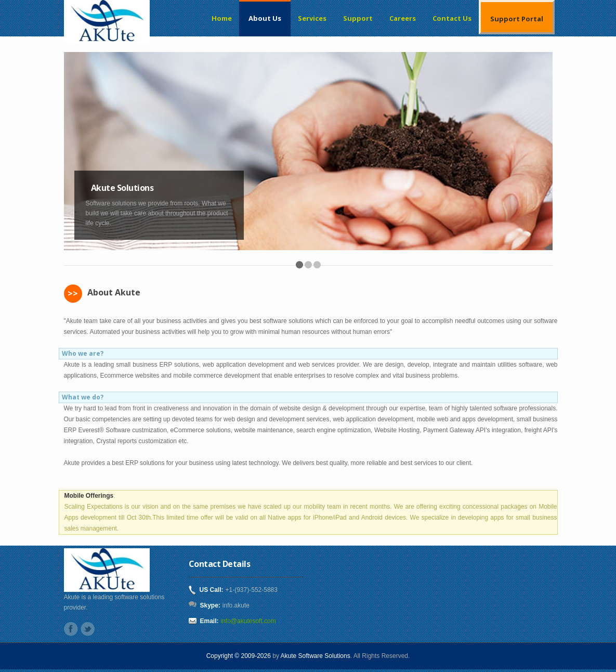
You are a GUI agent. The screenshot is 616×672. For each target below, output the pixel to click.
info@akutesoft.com (248, 621)
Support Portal (517, 19)
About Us (265, 18)
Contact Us (452, 18)
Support (358, 18)
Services (312, 18)
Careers (403, 18)
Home (222, 18)
